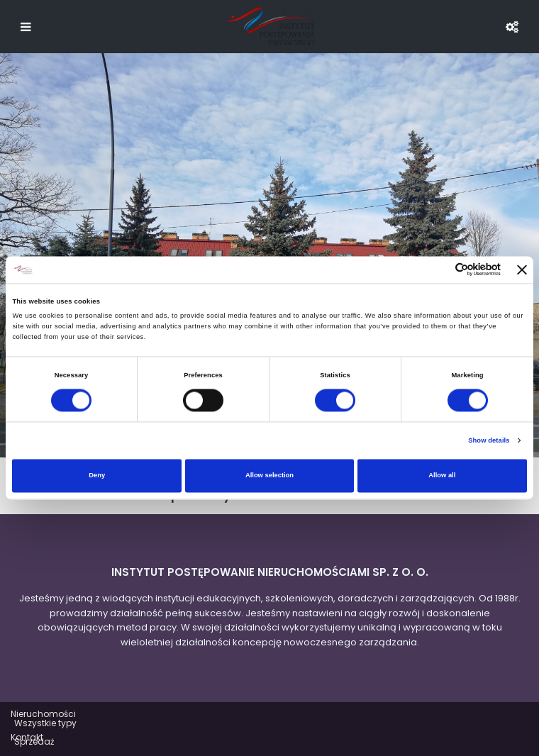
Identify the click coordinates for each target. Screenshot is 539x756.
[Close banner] (522, 269)
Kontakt (27, 737)
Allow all (442, 476)
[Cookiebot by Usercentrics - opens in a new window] (439, 270)
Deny (97, 476)
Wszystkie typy (45, 723)
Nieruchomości (43, 714)
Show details (489, 440)
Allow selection (269, 476)
